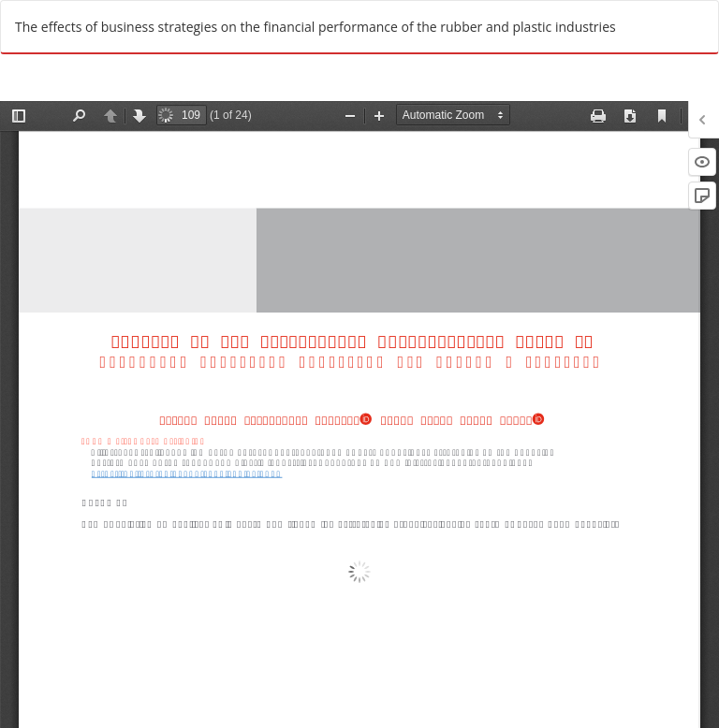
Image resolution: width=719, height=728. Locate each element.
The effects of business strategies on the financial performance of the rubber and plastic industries (315, 27)
